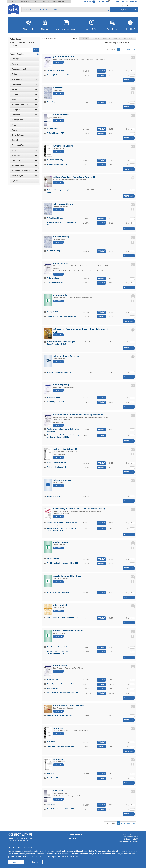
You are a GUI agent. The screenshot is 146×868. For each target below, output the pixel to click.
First (106, 49)
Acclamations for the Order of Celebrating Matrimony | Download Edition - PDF (63, 436)
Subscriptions (112, 24)
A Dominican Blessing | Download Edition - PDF (63, 223)
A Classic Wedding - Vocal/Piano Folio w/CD (74, 177)
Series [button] (24, 89)
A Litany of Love (61, 263)
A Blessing (58, 88)
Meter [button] (24, 100)
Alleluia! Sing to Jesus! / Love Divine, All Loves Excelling (79, 509)
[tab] (24, 59)
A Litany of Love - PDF (55, 282)
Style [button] (24, 150)
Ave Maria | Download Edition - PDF (61, 746)
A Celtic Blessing (61, 115)
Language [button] (24, 160)
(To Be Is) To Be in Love (64, 57)
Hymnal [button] (24, 181)
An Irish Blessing (60, 542)
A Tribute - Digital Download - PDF (60, 372)
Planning (45, 24)
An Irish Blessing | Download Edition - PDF (62, 563)
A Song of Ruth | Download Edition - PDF (62, 316)
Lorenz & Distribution (61, 1)
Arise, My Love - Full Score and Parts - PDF (63, 693)
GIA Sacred (13, 1)
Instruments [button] (24, 79)
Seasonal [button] (24, 115)
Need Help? (130, 24)
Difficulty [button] (24, 94)
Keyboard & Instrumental (66, 24)
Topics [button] (24, 130)
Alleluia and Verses (62, 480)
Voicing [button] (24, 64)
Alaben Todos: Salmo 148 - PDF (59, 467)
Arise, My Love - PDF (55, 688)
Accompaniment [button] (24, 69)
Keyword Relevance (112, 38)
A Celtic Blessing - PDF (55, 133)
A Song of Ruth (60, 295)
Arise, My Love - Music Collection (69, 705)
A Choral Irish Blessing (63, 146)
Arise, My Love (60, 665)
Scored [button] (24, 140)
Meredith (46, 1)
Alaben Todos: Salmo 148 (65, 449)
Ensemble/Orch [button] (24, 145)
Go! (36, 50)
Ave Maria (58, 728)
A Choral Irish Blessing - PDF (57, 164)
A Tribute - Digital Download (66, 356)
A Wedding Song (61, 385)
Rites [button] (24, 125)
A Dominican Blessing (63, 204)
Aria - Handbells (61, 605)
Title (84, 38)
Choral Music (28, 24)
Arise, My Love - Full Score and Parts (61, 684)
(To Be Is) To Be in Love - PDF (58, 75)
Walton (36, 1)
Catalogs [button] (24, 59)
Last (134, 49)
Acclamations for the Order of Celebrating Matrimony (78, 415)
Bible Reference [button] (24, 135)
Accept (16, 862)
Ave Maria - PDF (53, 778)
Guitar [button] (24, 74)
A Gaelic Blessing (61, 236)
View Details (58, 62)
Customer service (73, 834)
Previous (113, 49)
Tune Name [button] (24, 84)
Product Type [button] (24, 176)
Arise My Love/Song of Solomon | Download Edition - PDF (60, 652)
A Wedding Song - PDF (55, 402)
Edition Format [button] (24, 166)
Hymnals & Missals (92, 24)
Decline (35, 862)
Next (129, 49)
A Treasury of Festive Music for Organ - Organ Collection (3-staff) (62, 343)
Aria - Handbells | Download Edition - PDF (63, 618)
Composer (95, 38)
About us (73, 839)
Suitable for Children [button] (24, 171)
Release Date (129, 38)
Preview (101, 71)
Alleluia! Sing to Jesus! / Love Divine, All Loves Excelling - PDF (62, 529)
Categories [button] (24, 110)
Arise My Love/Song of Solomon (68, 630)
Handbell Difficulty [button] (24, 105)
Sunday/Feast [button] (24, 120)
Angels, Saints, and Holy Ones (67, 576)
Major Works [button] (24, 155)
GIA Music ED (25, 1)
